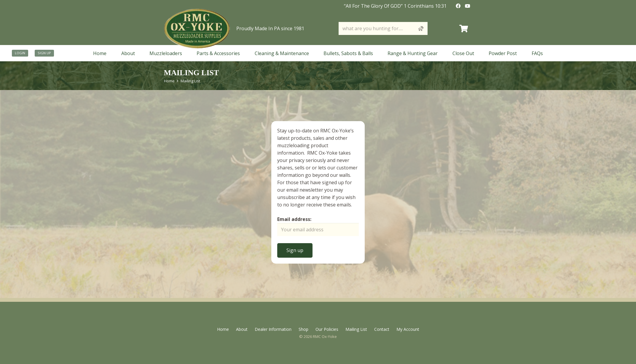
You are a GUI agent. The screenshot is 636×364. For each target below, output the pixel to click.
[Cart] (464, 28)
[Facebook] (458, 6)
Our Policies (327, 329)
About (242, 329)
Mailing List (190, 81)
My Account (408, 329)
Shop (303, 329)
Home (169, 81)
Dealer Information (273, 329)
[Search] (421, 29)
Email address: (294, 219)
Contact (382, 329)
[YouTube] (468, 6)
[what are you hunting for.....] (383, 29)
